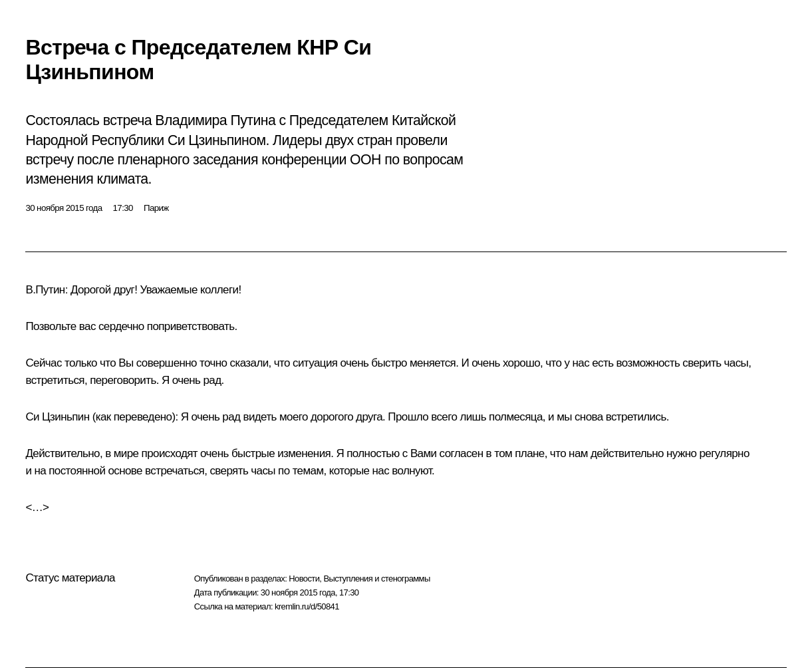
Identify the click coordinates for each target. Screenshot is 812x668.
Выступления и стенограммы (376, 579)
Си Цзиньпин (57, 417)
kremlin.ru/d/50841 (307, 606)
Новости (304, 579)
